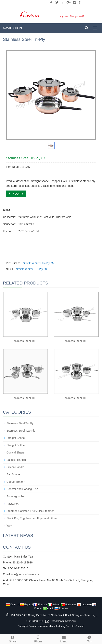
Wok (9, 526)
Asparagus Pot (16, 496)
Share (13, 639)
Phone (38, 639)
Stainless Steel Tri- (24, 341)
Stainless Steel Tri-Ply (20, 423)
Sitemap (80, 626)
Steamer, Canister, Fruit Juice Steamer (30, 511)
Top (89, 639)
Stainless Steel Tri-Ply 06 (38, 263)
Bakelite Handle (16, 460)
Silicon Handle (15, 467)
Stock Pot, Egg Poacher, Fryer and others (32, 518)
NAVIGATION (12, 28)
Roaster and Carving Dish (22, 489)
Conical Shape (15, 452)
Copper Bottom (16, 482)
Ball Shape (13, 474)
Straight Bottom (16, 445)
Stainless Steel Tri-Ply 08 (31, 269)
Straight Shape (16, 438)
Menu (64, 639)
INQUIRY (16, 194)
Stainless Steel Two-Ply (21, 431)
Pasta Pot (13, 504)
